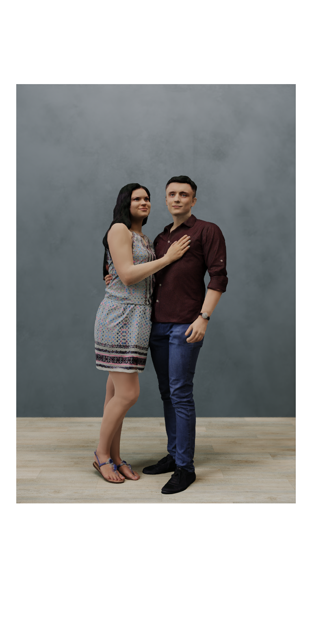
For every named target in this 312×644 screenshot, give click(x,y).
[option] (156, 294)
